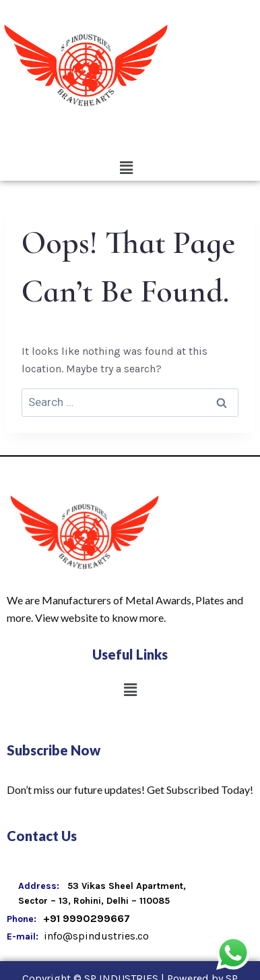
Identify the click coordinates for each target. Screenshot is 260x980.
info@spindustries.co (95, 936)
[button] (127, 168)
